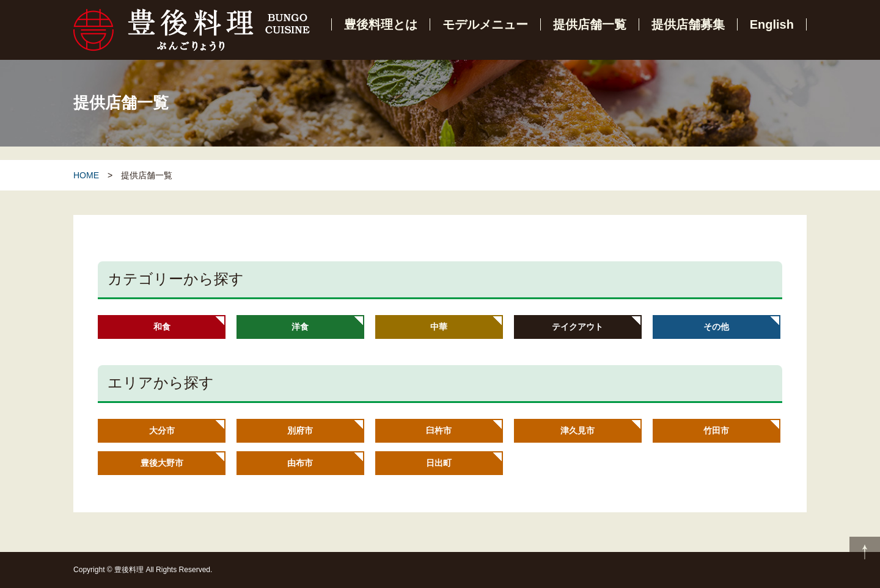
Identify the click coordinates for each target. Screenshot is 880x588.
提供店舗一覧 (590, 24)
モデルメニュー (485, 24)
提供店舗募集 (688, 24)
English (772, 24)
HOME (86, 175)
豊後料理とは (381, 24)
